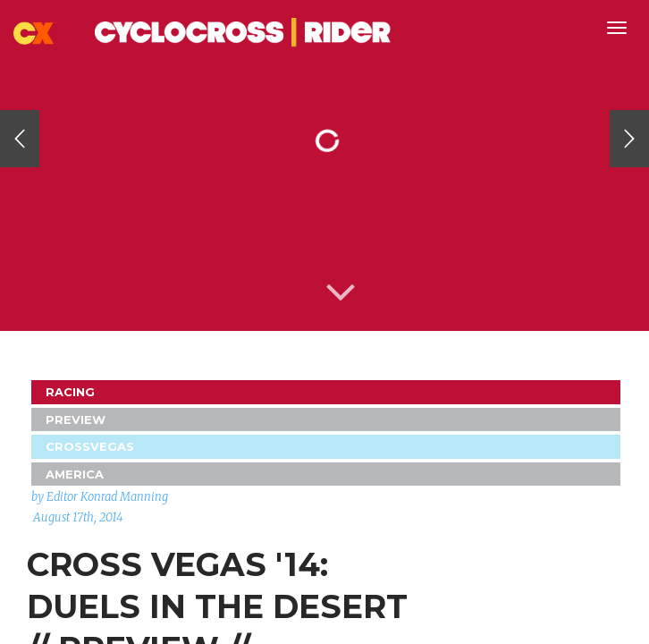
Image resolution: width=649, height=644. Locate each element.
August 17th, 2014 (78, 517)
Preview (76, 419)
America (75, 474)
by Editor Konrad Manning (100, 497)
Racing (70, 392)
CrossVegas (90, 446)
